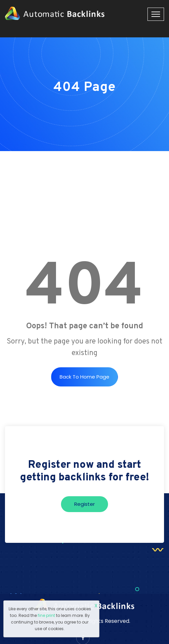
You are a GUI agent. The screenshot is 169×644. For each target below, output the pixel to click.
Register (84, 504)
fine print (46, 615)
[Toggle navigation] (156, 14)
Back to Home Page (84, 377)
